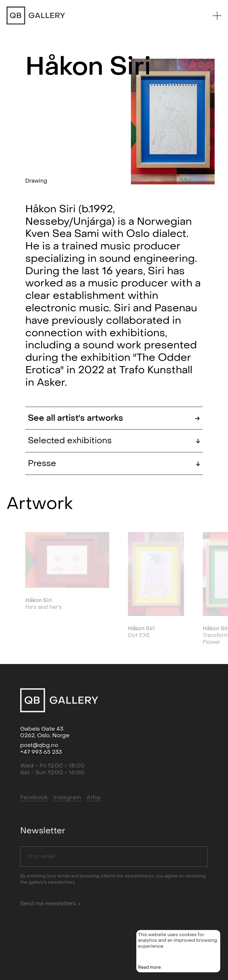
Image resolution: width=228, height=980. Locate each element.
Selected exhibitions (114, 441)
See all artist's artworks (114, 418)
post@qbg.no (39, 745)
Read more (149, 974)
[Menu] (217, 16)
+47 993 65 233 (41, 752)
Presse (114, 463)
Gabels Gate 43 (42, 729)
